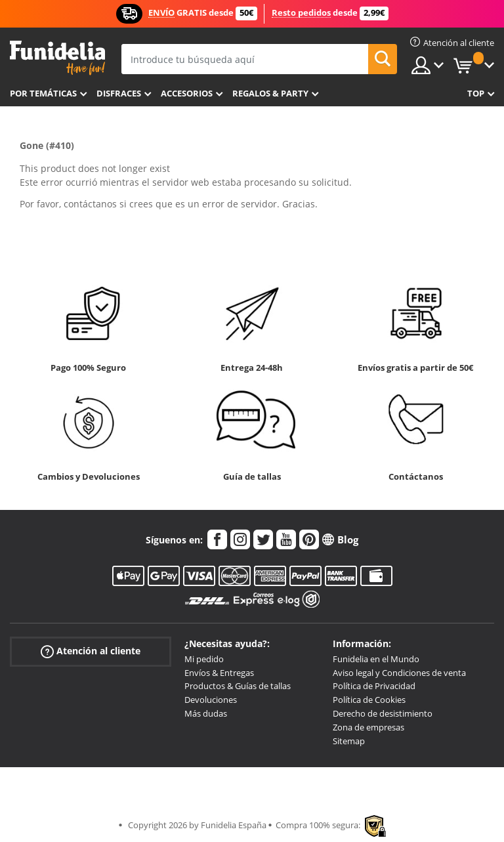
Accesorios (187, 93)
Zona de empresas (368, 727)
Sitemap (349, 741)
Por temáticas (43, 93)
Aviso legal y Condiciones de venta (399, 673)
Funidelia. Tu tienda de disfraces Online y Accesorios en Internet (57, 58)
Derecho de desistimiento (383, 713)
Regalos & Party (270, 93)
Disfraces (119, 93)
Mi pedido (204, 659)
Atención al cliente (91, 651)
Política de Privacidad (374, 686)
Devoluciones (211, 700)
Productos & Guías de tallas (238, 686)
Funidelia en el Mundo (376, 659)
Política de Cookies (369, 700)
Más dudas (206, 713)
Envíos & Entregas (219, 673)
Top (476, 93)
